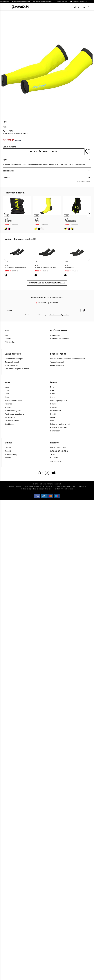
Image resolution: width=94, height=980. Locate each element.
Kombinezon (10, 424)
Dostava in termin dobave (60, 339)
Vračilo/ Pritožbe (11, 365)
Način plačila (55, 335)
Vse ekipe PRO (56, 461)
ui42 (32, 486)
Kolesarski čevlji (11, 454)
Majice (53, 417)
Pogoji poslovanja (57, 365)
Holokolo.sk (40, 486)
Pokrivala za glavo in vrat (14, 414)
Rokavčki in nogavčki (13, 411)
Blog (6, 335)
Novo (7, 387)
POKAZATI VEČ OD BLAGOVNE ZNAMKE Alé (47, 283)
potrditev (84, 310)
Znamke (8, 458)
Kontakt (8, 339)
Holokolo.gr (68, 489)
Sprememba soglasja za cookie (17, 369)
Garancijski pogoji (12, 362)
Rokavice (8, 404)
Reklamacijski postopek (14, 359)
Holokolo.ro (81, 486)
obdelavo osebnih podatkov (59, 315)
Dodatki (8, 451)
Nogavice (8, 407)
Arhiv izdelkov (10, 342)
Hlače (7, 394)
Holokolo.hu (71, 486)
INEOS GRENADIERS (59, 451)
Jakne (7, 397)
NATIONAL (55, 458)
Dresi (7, 390)
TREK (53, 454)
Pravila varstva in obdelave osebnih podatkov (68, 359)
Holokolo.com (36, 489)
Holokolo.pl (60, 486)
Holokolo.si (26, 489)
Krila (52, 421)
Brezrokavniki (10, 417)
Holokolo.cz (50, 486)
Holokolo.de (48, 489)
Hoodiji (53, 414)
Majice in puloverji (12, 421)
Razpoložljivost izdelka (43, 152)
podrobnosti (8, 171)
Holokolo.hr (58, 489)
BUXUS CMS (22, 486)
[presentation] (5, 213)
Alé (5, 127)
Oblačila (8, 448)
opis (5, 160)
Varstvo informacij (57, 362)
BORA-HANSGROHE (59, 448)
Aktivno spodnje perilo (13, 400)
